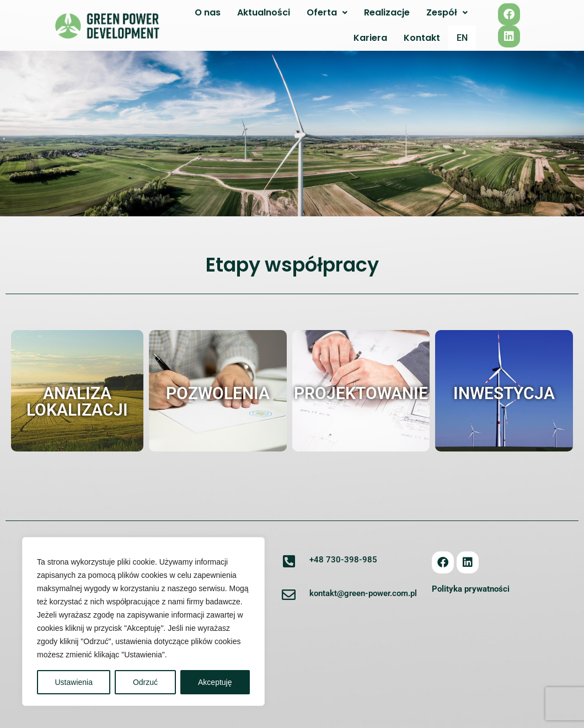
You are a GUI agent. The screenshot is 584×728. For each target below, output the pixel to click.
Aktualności (264, 12)
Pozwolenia (218, 393)
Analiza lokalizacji (77, 402)
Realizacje (387, 12)
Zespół (447, 12)
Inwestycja (504, 393)
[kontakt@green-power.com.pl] (289, 595)
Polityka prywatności (471, 589)
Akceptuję (215, 682)
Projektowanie (361, 393)
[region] (143, 621)
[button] (327, 13)
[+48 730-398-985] (289, 562)
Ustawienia (73, 682)
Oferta (327, 12)
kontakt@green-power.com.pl (363, 594)
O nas (208, 12)
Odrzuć (145, 682)
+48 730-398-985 (343, 560)
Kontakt (422, 38)
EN (462, 38)
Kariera (370, 38)
